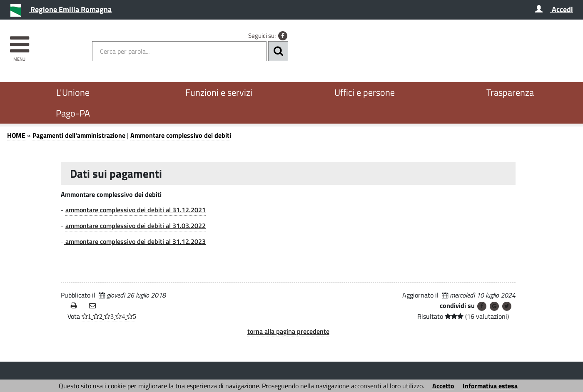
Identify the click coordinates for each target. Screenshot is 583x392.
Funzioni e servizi (219, 92)
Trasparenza (510, 92)
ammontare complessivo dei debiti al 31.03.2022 (136, 226)
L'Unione (73, 92)
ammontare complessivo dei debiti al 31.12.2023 (135, 241)
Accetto (443, 386)
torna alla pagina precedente (288, 331)
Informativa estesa (490, 386)
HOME (16, 135)
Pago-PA (73, 113)
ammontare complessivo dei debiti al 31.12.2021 (136, 210)
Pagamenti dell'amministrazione (79, 135)
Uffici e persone (365, 92)
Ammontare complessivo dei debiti (181, 135)
